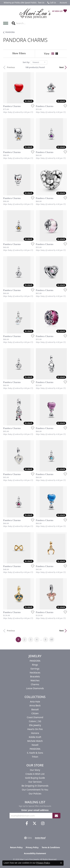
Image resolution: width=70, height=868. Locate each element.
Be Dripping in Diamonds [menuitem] (35, 786)
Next (62, 67)
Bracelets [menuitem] (35, 676)
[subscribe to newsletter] (56, 816)
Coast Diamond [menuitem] (35, 717)
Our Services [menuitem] (35, 782)
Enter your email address (35, 810)
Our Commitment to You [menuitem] (35, 790)
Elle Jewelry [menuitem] (35, 725)
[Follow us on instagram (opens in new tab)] (43, 823)
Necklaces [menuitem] (35, 673)
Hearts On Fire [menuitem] (35, 729)
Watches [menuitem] (35, 680)
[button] (63, 3)
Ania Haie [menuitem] (35, 702)
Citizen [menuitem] (35, 713)
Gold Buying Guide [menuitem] (35, 778)
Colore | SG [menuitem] (35, 721)
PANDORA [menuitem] (35, 661)
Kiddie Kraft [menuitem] (35, 737)
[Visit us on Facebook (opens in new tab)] (27, 823)
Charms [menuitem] (35, 684)
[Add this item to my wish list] (32, 106)
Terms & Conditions (51, 847)
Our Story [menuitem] (35, 770)
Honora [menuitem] (35, 733)
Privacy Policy (32, 847)
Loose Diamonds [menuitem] (35, 688)
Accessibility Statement (35, 853)
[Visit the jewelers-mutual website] (40, 838)
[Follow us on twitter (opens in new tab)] (35, 823)
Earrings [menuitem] (35, 669)
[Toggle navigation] (6, 23)
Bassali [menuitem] (35, 709)
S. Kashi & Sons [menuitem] (35, 753)
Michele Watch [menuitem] (35, 741)
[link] (20, 3)
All (52, 639)
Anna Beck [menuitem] (35, 705)
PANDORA (10, 32)
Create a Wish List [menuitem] (35, 774)
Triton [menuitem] (35, 757)
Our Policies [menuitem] (35, 794)
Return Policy (16, 847)
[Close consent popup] (61, 863)
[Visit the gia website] (28, 838)
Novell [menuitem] (35, 745)
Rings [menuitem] (35, 665)
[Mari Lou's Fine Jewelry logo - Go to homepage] (35, 14)
